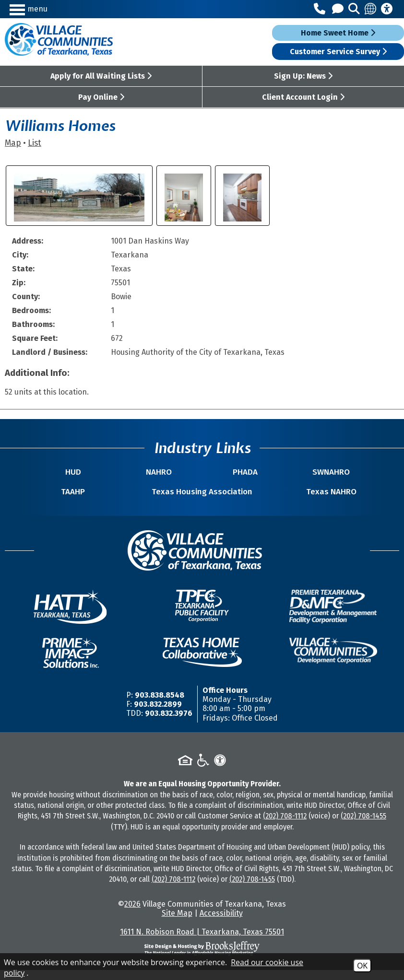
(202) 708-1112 (285, 826)
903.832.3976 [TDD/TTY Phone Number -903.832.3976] (169, 723)
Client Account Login (303, 97)
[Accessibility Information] (387, 9)
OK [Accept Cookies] (362, 966)
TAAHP (104, 502)
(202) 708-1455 (363, 826)
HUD (127, 472)
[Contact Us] (339, 9)
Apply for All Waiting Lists (101, 76)
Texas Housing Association (202, 497)
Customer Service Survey (338, 52)
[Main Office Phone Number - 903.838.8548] (321, 9)
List (35, 143)
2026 (132, 914)
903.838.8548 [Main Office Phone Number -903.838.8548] (160, 705)
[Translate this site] (371, 9)
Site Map (177, 923)
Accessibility (221, 923)
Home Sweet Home (338, 33)
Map (13, 143)
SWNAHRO (277, 472)
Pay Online (101, 97)
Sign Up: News (303, 76)
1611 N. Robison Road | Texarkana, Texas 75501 (202, 942)
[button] (58, 9)
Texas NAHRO (300, 502)
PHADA (227, 472)
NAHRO (177, 472)
